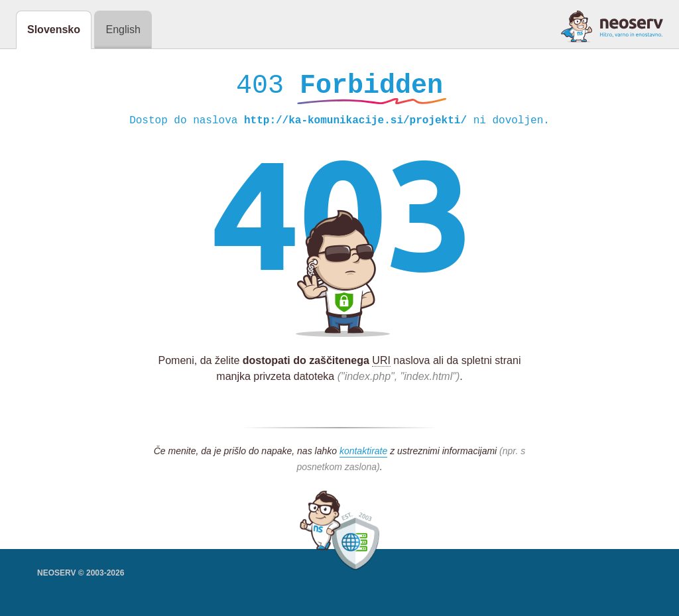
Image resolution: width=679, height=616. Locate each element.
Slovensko (54, 30)
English (123, 30)
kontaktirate (363, 454)
